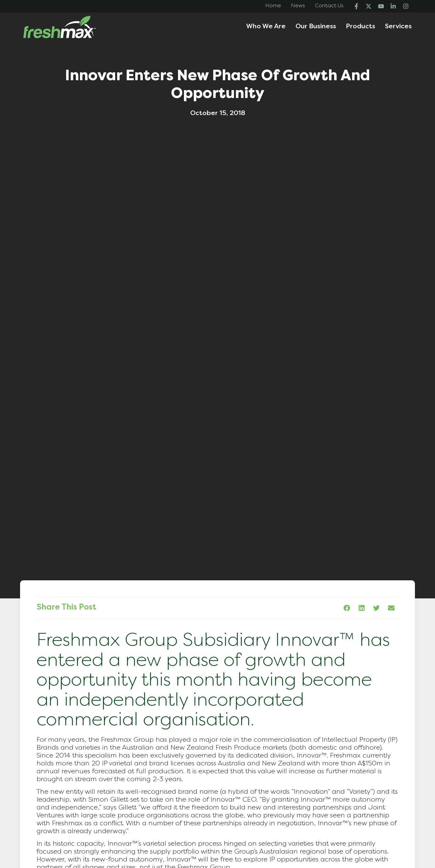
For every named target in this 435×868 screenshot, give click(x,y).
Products (360, 27)
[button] (347, 608)
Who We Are (266, 27)
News (298, 6)
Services (398, 27)
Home (273, 6)
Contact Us (329, 6)
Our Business (316, 27)
